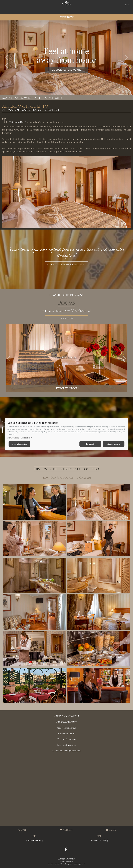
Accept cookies (114, 444)
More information (19, 444)
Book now (66, 17)
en (126, 5)
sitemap (70, 861)
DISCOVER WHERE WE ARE (66, 70)
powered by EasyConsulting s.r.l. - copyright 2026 (66, 864)
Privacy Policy (13, 438)
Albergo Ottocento (67, 859)
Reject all (90, 444)
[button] (125, 422)
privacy (63, 861)
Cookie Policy (27, 438)
